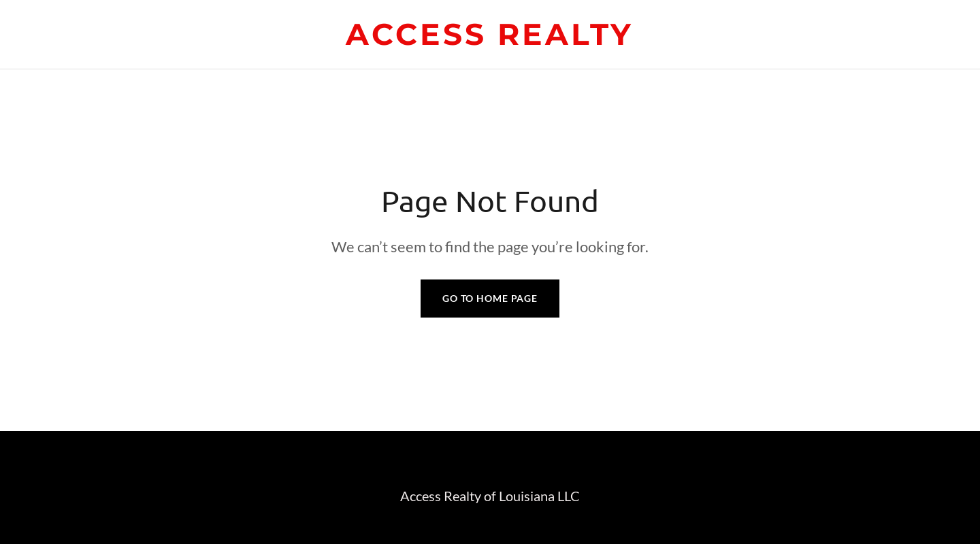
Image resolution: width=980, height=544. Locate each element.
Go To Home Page (490, 298)
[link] (490, 40)
